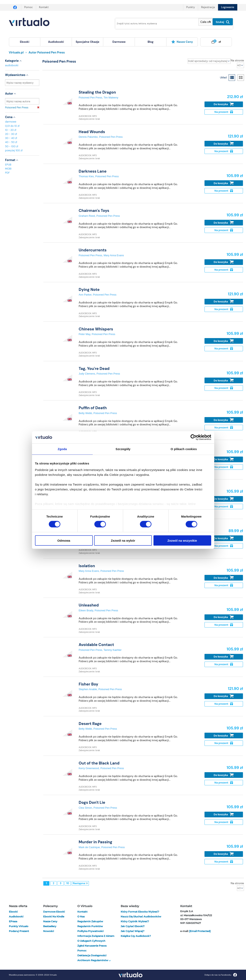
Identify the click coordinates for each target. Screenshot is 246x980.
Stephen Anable (88, 689)
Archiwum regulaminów (94, 960)
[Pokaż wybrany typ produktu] (205, 22)
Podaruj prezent (19, 931)
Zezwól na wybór (123, 540)
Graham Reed (87, 216)
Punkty (191, 7)
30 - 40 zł (11, 138)
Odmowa (64, 540)
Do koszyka (224, 104)
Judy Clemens (87, 374)
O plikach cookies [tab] (184, 449)
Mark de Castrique (89, 847)
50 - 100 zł (12, 146)
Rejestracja (208, 7)
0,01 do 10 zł (12, 126)
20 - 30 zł (11, 134)
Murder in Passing (96, 842)
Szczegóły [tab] (123, 449)
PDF (7, 173)
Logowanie (228, 7)
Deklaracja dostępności (92, 955)
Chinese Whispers (96, 329)
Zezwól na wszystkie (182, 540)
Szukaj (223, 22)
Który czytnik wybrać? (135, 921)
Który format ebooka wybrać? (140, 912)
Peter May (85, 334)
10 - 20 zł (11, 130)
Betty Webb (85, 413)
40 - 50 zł (11, 142)
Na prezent (224, 112)
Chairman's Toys (94, 211)
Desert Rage (90, 724)
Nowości (48, 931)
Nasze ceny (182, 42)
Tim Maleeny (111, 98)
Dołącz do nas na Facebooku (221, 975)
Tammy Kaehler (112, 650)
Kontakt (44, 7)
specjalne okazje (88, 42)
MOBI (8, 169)
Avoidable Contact (96, 645)
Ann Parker (85, 295)
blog (151, 42)
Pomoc (29, 7)
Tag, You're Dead (94, 369)
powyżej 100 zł (14, 150)
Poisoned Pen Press (22, 107)
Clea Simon (85, 808)
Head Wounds (92, 132)
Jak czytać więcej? (133, 931)
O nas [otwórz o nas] (81, 916)
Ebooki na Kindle (54, 916)
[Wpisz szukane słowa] (154, 24)
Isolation (87, 566)
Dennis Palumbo (88, 137)
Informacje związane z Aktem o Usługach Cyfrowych (96, 938)
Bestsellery (50, 926)
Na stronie (237, 60)
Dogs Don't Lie (92, 802)
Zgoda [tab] (62, 449)
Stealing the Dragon (97, 92)
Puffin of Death (93, 408)
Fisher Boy (89, 684)
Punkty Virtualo (19, 926)
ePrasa (13, 921)
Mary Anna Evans (114, 255)
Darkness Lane (93, 171)
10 (68, 883)
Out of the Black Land (99, 763)
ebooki (13, 912)
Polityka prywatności (90, 931)
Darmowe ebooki (54, 912)
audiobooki (12, 65)
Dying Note (89, 290)
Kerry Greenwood (89, 768)
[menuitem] (25, 42)
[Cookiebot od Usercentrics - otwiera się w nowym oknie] (193, 437)
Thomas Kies (86, 176)
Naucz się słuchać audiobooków (141, 916)
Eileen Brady (86, 610)
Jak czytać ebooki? (133, 926)
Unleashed (89, 605)
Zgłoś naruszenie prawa (92, 946)
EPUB (8, 165)
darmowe (119, 42)
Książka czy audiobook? (136, 936)
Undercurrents (93, 250)
